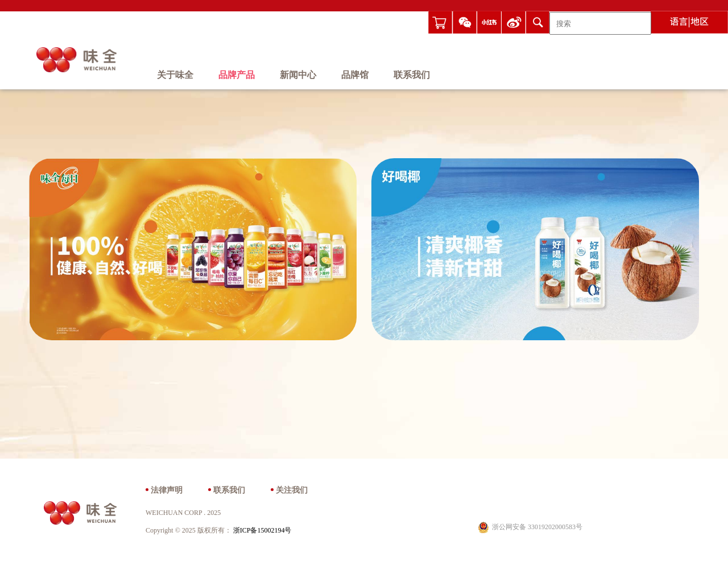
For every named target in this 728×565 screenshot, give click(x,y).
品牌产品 (237, 75)
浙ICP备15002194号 (262, 531)
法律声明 (167, 490)
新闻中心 (298, 75)
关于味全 (175, 75)
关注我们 (292, 490)
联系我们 (412, 75)
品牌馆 (355, 75)
